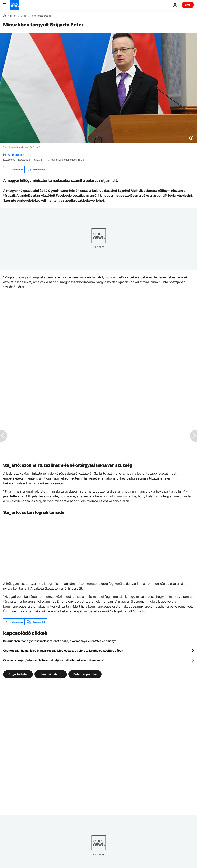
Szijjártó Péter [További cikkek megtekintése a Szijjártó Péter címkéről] (18, 674)
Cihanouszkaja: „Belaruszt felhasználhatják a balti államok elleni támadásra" (54, 660)
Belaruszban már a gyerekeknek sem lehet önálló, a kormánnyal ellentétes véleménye (60, 641)
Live (188, 5)
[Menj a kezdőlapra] (15, 5)
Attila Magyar (16, 155)
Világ (24, 16)
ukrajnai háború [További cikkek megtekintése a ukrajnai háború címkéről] (51, 674)
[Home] (4, 16)
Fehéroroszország (41, 16)
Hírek (13, 16)
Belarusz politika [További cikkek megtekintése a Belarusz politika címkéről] (85, 674)
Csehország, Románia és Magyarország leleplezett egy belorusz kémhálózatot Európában (63, 650)
